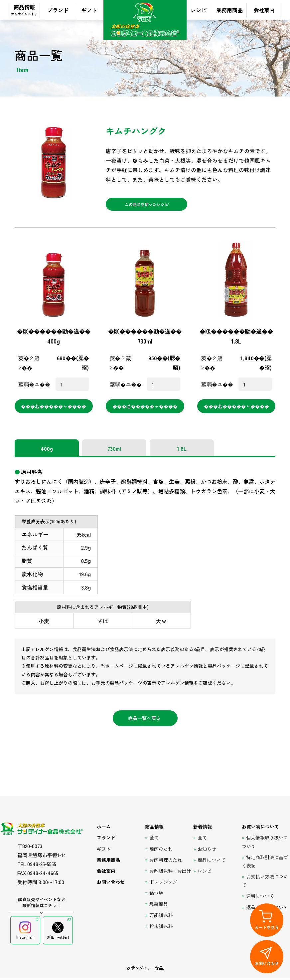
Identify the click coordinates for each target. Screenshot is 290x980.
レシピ (199, 10)
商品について (212, 861)
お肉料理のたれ (166, 861)
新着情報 (203, 829)
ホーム (104, 829)
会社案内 (264, 10)
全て (154, 840)
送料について (260, 898)
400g (47, 450)
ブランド (58, 10)
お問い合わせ (111, 884)
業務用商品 (229, 10)
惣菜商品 (159, 906)
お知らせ (207, 851)
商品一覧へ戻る (144, 720)
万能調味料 (161, 917)
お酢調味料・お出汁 (170, 873)
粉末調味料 (161, 928)
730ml (114, 450)
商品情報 (24, 10)
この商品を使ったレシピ (146, 205)
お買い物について (260, 829)
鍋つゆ (156, 895)
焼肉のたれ (161, 851)
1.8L (182, 450)
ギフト (89, 10)
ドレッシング (163, 884)
